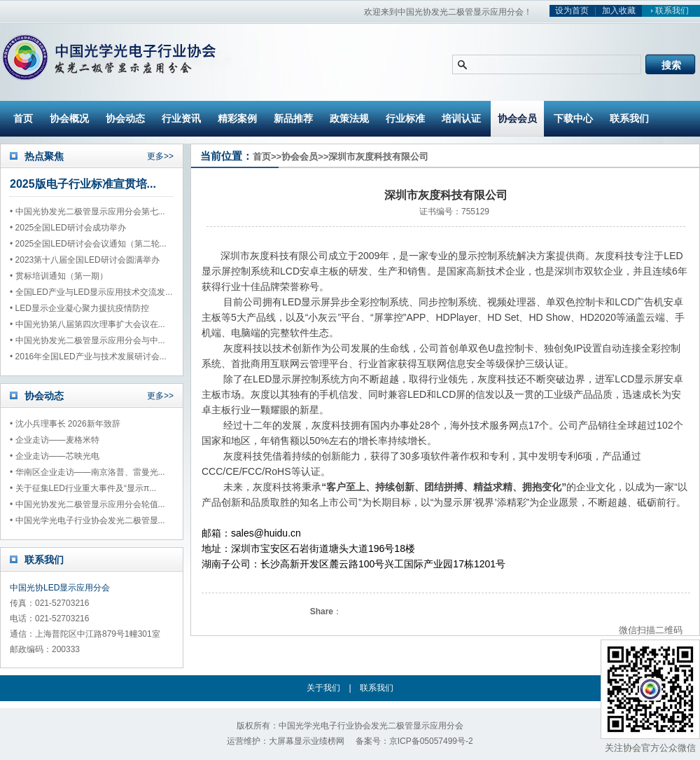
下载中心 (573, 118)
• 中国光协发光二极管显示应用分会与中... (87, 340)
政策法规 (349, 118)
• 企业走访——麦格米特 (55, 440)
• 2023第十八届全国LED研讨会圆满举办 (85, 260)
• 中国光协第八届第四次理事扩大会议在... (87, 324)
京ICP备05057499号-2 (431, 741)
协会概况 (69, 118)
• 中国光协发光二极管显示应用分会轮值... (87, 504)
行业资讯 (181, 118)
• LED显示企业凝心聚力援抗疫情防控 (79, 308)
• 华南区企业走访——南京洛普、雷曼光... (87, 472)
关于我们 (323, 688)
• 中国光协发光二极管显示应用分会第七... (87, 212)
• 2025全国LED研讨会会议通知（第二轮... (88, 244)
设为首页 (572, 11)
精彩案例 (237, 118)
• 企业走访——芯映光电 (55, 456)
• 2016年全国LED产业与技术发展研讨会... (88, 357)
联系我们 (668, 11)
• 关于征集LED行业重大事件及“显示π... (83, 488)
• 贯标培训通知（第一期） (59, 276)
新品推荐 (293, 118)
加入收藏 (619, 11)
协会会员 (517, 118)
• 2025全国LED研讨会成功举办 (68, 228)
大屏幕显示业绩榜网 (307, 741)
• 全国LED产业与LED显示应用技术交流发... (91, 292)
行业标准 (405, 118)
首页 (23, 118)
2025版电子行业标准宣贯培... (83, 184)
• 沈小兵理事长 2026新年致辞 (65, 424)
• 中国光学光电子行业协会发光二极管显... (87, 520)
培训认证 (461, 118)
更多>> (160, 156)
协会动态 (125, 118)
